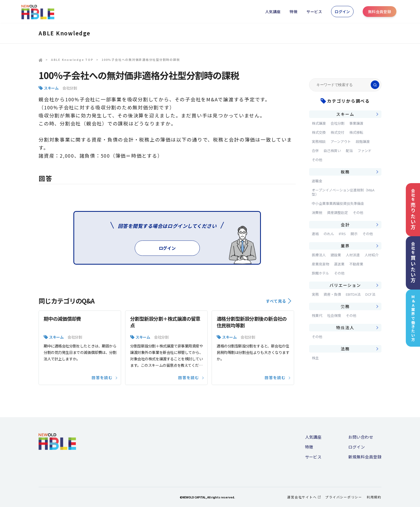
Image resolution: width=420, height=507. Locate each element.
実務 (315, 294)
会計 (345, 225)
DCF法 (370, 294)
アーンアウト (341, 141)
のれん (329, 234)
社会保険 (334, 315)
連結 (315, 234)
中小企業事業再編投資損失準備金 (338, 203)
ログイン (342, 12)
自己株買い (332, 151)
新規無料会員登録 (365, 457)
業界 (345, 246)
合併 (315, 151)
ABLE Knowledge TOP (72, 60)
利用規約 (374, 497)
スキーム (51, 88)
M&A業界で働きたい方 (413, 318)
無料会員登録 (380, 12)
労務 (345, 306)
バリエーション (345, 285)
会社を (413, 209)
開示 (354, 234)
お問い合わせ (361, 437)
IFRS (342, 234)
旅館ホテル (320, 273)
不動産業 (356, 264)
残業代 (317, 315)
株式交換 (319, 132)
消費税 (317, 212)
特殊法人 (345, 327)
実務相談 (319, 141)
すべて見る (278, 301)
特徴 (293, 12)
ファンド (365, 151)
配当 (349, 151)
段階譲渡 (363, 141)
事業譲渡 (356, 123)
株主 (315, 358)
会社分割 (70, 88)
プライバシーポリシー (344, 497)
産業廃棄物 (320, 264)
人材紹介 (372, 255)
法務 (345, 349)
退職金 (317, 181)
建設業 (336, 255)
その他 (317, 160)
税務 (345, 172)
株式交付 (337, 132)
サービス (314, 12)
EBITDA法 (353, 294)
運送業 (339, 264)
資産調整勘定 (337, 212)
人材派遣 (353, 255)
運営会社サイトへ (304, 497)
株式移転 (356, 132)
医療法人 (319, 255)
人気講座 (273, 12)
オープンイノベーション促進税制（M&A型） (343, 192)
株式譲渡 (319, 123)
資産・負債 (332, 294)
